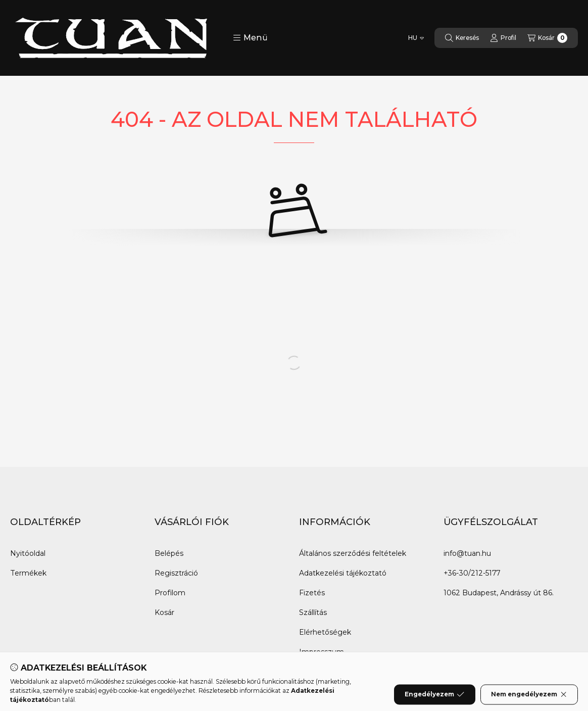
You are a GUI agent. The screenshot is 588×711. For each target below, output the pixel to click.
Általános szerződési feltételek (353, 553)
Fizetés (312, 593)
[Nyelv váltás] (416, 38)
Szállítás (313, 612)
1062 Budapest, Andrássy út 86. (499, 593)
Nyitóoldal (28, 553)
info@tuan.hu (467, 553)
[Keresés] (462, 38)
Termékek (28, 573)
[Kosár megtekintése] (547, 38)
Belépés (169, 553)
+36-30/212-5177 (472, 573)
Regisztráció (176, 573)
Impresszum (322, 652)
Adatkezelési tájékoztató (343, 573)
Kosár (164, 612)
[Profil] (503, 38)
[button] (250, 38)
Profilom (170, 593)
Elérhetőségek (325, 632)
